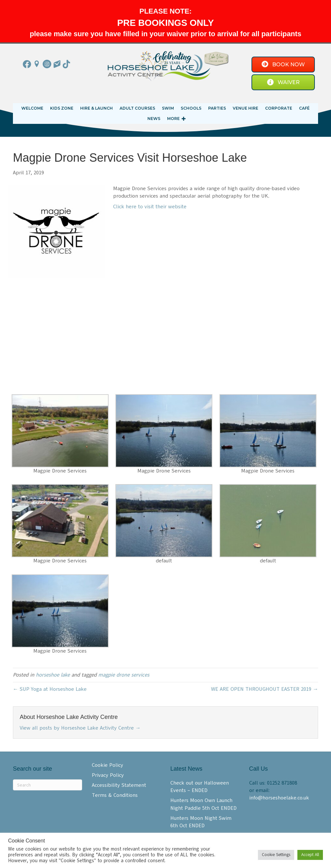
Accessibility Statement (119, 785)
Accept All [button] (310, 855)
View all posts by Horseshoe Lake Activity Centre (80, 728)
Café (304, 108)
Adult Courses (137, 108)
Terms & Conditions (115, 795)
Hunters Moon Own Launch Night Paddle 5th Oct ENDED (203, 804)
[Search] (48, 785)
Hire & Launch (96, 108)
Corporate (279, 108)
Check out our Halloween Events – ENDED (200, 787)
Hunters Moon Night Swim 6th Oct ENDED (201, 822)
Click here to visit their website (150, 207)
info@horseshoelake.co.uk (279, 798)
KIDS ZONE (62, 108)
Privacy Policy (108, 775)
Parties (217, 108)
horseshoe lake (53, 675)
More (173, 119)
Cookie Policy (107, 765)
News (154, 119)
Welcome (32, 108)
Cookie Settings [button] (276, 855)
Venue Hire (246, 108)
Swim (168, 108)
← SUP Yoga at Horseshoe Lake (50, 689)
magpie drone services (124, 675)
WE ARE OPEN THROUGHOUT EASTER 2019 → (265, 689)
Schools (191, 108)
